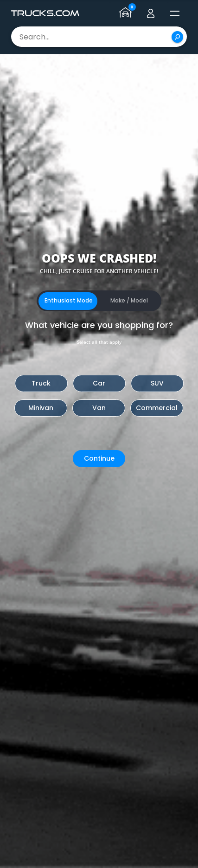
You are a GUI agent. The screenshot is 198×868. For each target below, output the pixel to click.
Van (99, 408)
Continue (99, 458)
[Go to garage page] (127, 13)
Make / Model (129, 300)
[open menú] (175, 13)
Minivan (41, 408)
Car (99, 383)
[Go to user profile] (151, 13)
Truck (41, 383)
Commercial (157, 408)
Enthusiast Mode (69, 300)
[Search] (177, 37)
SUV (157, 383)
